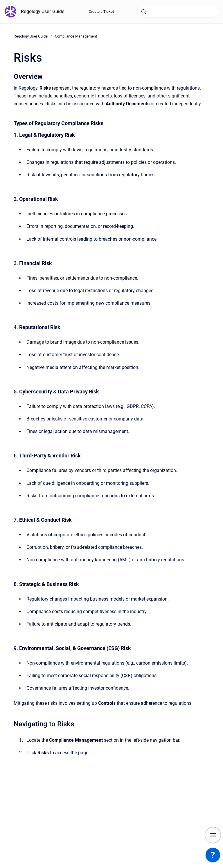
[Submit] (144, 12)
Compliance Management (76, 36)
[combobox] (178, 12)
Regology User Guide (43, 11)
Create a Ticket (101, 11)
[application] (213, 856)
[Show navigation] (213, 835)
